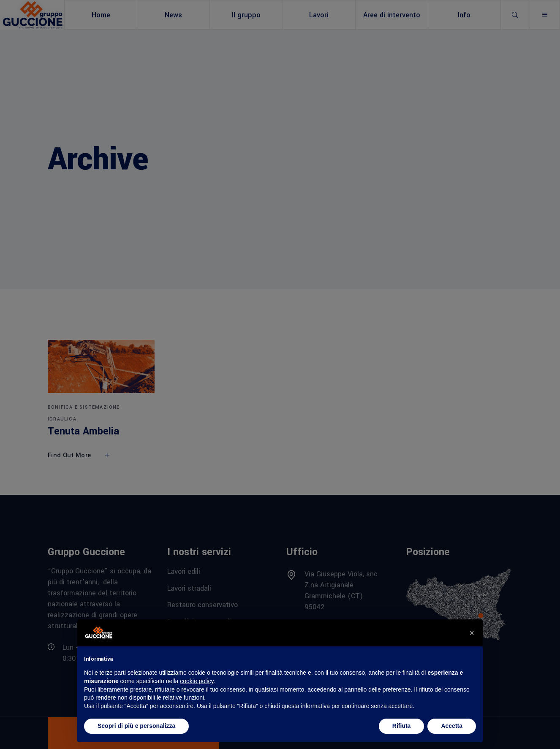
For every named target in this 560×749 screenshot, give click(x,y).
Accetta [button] (452, 726)
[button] (472, 633)
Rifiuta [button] (402, 726)
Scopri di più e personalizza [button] (136, 726)
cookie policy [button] (197, 681)
